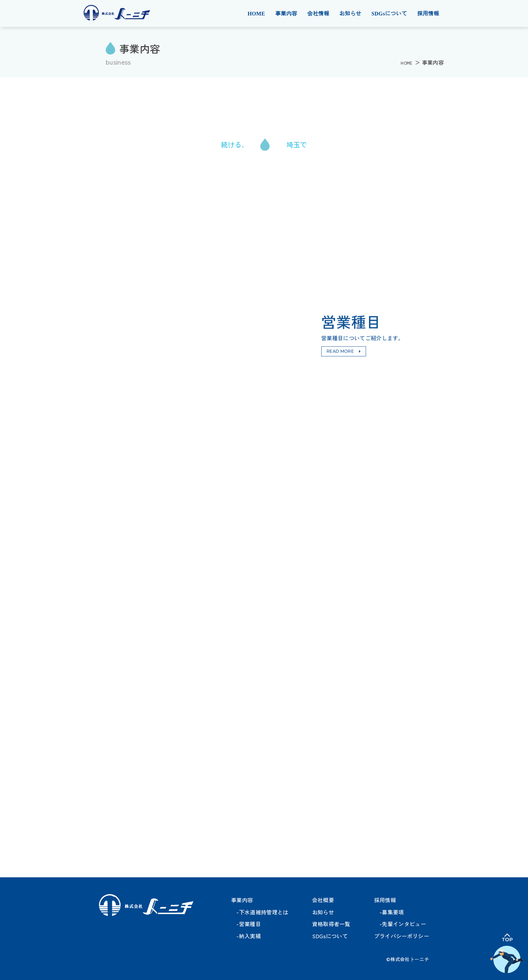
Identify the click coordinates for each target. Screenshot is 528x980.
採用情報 (428, 14)
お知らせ (350, 14)
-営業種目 (246, 924)
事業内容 (286, 14)
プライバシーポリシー (402, 936)
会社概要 (323, 900)
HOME (256, 14)
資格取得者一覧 (331, 924)
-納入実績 (246, 936)
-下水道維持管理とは (260, 912)
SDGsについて (389, 14)
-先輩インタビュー (400, 924)
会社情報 (318, 14)
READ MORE (340, 352)
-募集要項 (389, 912)
